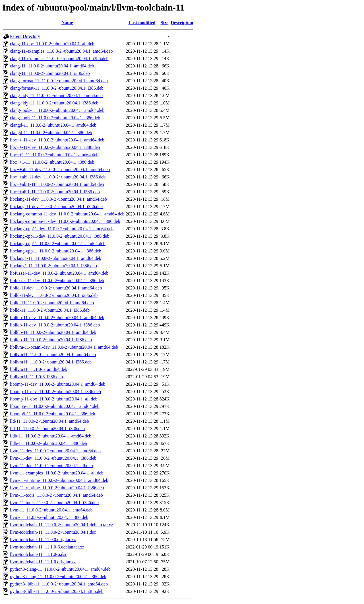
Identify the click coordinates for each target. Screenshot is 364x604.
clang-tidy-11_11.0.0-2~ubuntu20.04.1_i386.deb (54, 103)
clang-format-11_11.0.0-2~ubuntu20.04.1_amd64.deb (59, 81)
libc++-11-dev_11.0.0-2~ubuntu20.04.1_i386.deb (55, 147)
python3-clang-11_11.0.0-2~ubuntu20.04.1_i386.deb (58, 577)
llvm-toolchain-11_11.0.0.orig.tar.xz (43, 540)
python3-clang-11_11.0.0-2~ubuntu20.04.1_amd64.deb (60, 569)
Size (165, 23)
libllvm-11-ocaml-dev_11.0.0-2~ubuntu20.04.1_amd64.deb (64, 347)
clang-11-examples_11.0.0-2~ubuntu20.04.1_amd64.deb (61, 51)
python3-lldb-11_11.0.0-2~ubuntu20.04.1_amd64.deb (59, 584)
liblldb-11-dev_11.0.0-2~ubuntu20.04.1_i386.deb (55, 325)
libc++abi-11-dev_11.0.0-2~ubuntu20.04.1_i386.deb (58, 177)
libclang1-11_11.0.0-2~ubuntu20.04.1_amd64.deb (56, 258)
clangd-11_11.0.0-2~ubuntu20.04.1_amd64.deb (53, 125)
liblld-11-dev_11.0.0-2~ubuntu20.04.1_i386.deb (54, 295)
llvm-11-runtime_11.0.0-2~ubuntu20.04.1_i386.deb (57, 488)
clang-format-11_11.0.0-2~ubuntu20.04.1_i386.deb (57, 88)
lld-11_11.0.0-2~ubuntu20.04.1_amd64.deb (49, 421)
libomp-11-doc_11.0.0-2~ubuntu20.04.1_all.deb (54, 399)
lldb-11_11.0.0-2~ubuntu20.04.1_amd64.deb (51, 436)
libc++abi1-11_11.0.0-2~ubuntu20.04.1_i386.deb (55, 192)
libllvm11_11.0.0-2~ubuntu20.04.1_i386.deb (51, 362)
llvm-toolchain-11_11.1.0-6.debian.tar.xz (47, 547)
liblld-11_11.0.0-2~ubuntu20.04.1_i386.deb (50, 310)
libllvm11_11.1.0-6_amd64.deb (39, 369)
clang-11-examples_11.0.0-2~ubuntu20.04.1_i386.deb (59, 58)
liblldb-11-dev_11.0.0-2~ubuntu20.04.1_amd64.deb (57, 318)
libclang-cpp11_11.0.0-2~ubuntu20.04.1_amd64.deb (58, 244)
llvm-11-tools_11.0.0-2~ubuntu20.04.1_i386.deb (54, 503)
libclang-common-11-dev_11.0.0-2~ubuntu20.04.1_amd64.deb (67, 214)
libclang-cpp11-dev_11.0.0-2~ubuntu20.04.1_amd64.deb (62, 229)
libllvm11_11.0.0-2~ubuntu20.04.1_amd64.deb (53, 355)
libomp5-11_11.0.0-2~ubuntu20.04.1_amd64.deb (55, 406)
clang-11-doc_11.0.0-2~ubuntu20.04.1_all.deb (52, 44)
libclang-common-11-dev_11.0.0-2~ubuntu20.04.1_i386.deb (65, 221)
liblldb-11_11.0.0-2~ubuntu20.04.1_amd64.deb (53, 332)
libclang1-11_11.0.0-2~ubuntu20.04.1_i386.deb (53, 266)
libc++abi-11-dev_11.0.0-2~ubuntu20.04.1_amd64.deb (60, 170)
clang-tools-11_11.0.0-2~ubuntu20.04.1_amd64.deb (57, 110)
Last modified (142, 23)
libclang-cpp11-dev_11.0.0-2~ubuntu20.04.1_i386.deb (60, 236)
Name (67, 23)
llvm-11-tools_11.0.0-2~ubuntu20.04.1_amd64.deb (56, 495)
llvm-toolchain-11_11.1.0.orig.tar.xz (43, 562)
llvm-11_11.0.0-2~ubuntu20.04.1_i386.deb (49, 517)
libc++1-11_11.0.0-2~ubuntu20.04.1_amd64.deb (54, 155)
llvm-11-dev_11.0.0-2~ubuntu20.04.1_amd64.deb (55, 451)
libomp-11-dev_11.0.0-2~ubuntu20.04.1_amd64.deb (58, 384)
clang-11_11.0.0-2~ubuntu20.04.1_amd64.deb (52, 66)
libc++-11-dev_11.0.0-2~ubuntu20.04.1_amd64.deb (57, 140)
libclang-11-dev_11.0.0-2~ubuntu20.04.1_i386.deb (56, 207)
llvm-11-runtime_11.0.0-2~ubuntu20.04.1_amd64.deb (59, 480)
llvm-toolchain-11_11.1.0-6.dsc (39, 554)
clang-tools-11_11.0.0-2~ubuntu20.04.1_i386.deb (55, 118)
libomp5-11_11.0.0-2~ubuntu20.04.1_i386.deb (52, 414)
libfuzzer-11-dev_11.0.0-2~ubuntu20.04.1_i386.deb (57, 281)
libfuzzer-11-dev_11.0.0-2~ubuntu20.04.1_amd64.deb (59, 273)
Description (182, 23)
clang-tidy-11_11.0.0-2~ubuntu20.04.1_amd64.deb (56, 95)
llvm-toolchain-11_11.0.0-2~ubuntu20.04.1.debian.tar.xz (62, 525)
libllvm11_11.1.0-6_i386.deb (36, 377)
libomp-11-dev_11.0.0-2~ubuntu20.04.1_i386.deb (55, 392)
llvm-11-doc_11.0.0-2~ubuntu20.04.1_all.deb (51, 466)
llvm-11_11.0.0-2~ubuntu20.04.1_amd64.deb (51, 510)
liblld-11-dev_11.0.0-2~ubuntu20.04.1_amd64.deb (56, 288)
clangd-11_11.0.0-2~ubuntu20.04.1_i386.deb (51, 132)
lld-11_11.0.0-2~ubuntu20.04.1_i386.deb (47, 429)
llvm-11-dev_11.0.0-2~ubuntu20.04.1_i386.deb (53, 458)
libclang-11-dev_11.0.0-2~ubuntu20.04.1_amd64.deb (58, 199)
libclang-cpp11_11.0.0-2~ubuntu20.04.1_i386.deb (56, 251)
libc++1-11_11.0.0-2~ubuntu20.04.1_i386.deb (52, 162)
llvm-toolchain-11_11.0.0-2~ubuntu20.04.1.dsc (53, 532)
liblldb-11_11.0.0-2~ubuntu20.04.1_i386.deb (51, 340)
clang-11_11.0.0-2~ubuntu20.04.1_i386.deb (50, 73)
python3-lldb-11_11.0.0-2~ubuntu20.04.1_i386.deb (57, 591)
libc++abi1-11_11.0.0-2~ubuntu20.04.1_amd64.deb (57, 184)
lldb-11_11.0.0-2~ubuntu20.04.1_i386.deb (48, 443)
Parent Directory (25, 36)
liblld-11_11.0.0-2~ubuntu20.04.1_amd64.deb (52, 303)
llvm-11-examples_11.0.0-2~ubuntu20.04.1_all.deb (57, 473)
